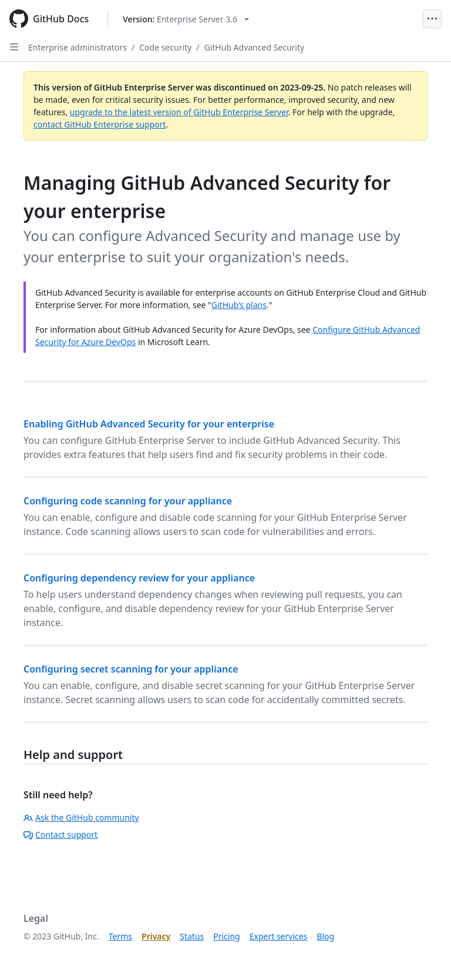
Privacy (156, 936)
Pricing (226, 936)
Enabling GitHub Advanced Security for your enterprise (149, 424)
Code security (165, 47)
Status (192, 936)
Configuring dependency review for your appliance (139, 578)
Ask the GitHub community (81, 817)
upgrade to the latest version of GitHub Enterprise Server (179, 112)
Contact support (60, 834)
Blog (325, 936)
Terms (120, 936)
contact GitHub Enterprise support (100, 124)
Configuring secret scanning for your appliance (131, 669)
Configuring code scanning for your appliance (128, 501)
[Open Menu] (432, 19)
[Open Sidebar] (14, 47)
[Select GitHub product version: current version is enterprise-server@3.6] (186, 19)
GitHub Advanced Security (254, 47)
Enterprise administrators (78, 47)
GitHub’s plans (239, 305)
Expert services (279, 936)
